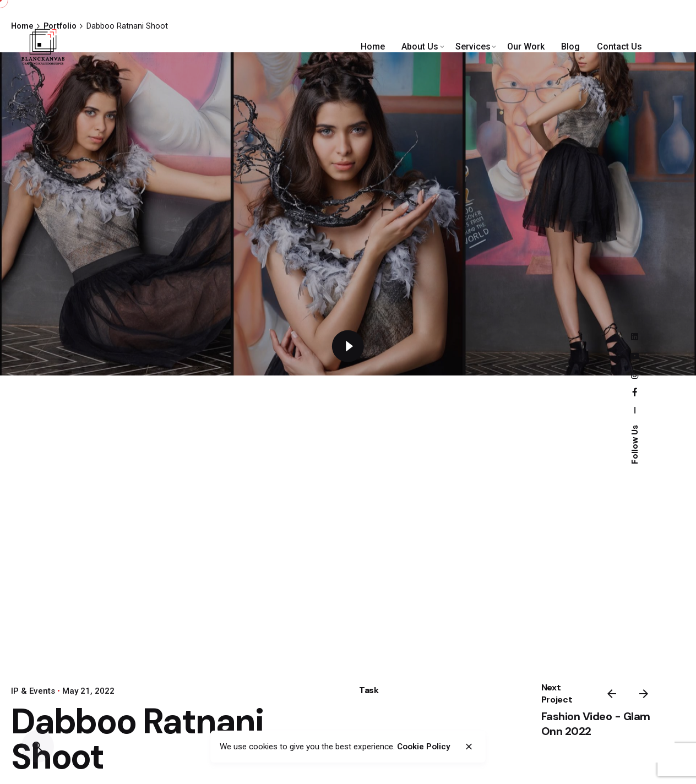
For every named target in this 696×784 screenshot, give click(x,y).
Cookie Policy (424, 747)
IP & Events (33, 691)
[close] (469, 747)
